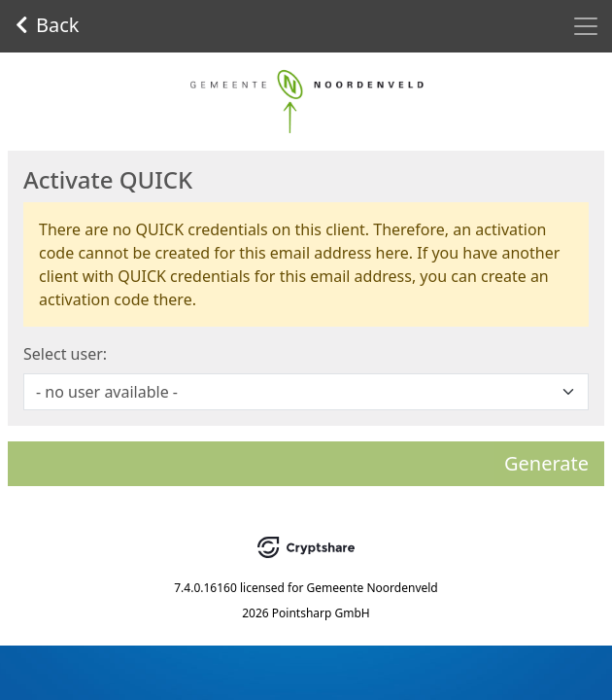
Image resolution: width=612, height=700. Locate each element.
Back (48, 25)
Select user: (65, 354)
